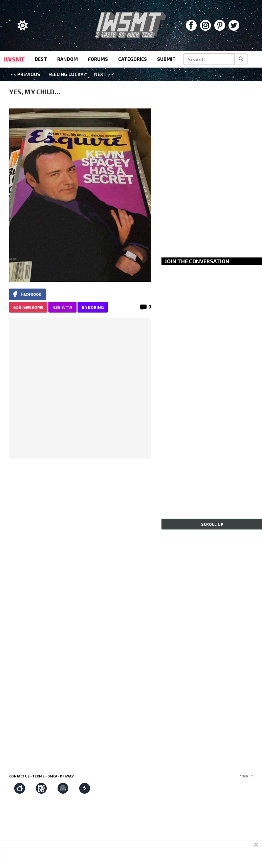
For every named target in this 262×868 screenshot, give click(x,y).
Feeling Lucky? (67, 74)
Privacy (67, 776)
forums (98, 59)
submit (166, 59)
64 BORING (93, 307)
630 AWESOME (28, 307)
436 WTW (62, 307)
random (68, 59)
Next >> (104, 74)
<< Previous (26, 74)
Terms (39, 776)
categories (133, 59)
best (41, 59)
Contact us (19, 776)
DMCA (52, 776)
